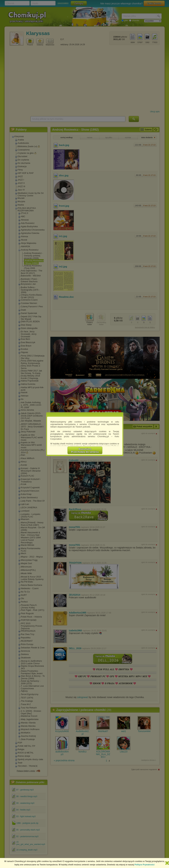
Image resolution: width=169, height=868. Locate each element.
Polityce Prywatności (144, 865)
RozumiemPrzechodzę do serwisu (85, 450)
